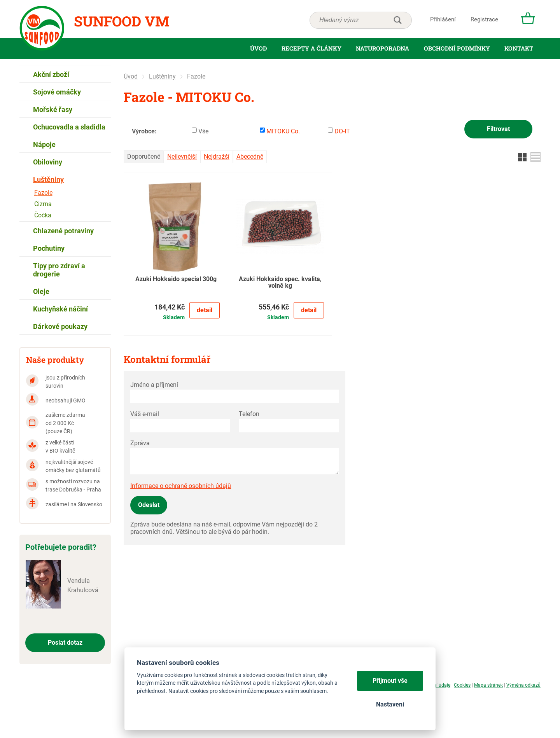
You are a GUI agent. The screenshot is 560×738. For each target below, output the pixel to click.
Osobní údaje (437, 685)
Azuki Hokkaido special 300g (176, 279)
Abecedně (250, 157)
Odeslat (149, 505)
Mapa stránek (488, 685)
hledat (397, 20)
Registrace (484, 19)
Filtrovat (498, 129)
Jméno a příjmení (154, 385)
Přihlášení (443, 19)
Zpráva (140, 443)
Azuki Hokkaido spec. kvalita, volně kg (280, 283)
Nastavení (390, 704)
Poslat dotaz (65, 643)
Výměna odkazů (523, 685)
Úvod (131, 76)
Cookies (462, 685)
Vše (203, 131)
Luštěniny (162, 76)
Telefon (249, 414)
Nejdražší (217, 157)
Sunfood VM (122, 21)
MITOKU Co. (283, 131)
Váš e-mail (145, 414)
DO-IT (342, 131)
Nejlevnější (182, 157)
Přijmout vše (390, 681)
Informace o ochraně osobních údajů (181, 486)
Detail (205, 310)
